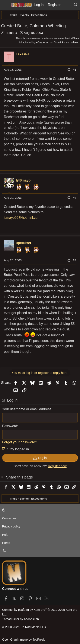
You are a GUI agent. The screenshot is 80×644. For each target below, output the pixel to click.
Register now (57, 466)
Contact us (9, 518)
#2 (74, 198)
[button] (39, 510)
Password (10, 426)
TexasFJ (11, 33)
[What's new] (67, 5)
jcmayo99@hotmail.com (22, 218)
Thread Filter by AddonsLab (20, 619)
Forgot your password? (20, 442)
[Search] (76, 5)
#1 (74, 70)
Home (6, 543)
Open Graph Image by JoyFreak (23, 640)
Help (5, 535)
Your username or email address (27, 409)
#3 (74, 260)
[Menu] (5, 5)
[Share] (68, 70)
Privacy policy (11, 526)
